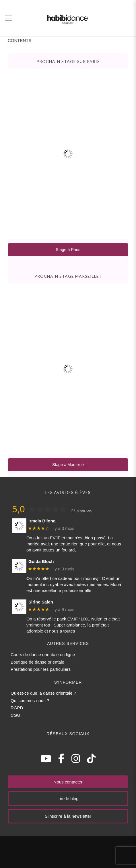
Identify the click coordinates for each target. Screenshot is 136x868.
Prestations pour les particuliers (41, 669)
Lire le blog (68, 799)
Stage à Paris (68, 250)
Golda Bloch (41, 561)
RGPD (17, 708)
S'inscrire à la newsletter (68, 816)
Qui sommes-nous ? (30, 701)
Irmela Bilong (42, 521)
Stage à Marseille (68, 465)
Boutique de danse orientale (37, 662)
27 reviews (81, 511)
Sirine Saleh (41, 602)
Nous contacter (68, 782)
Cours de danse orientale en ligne (43, 655)
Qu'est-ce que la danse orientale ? (43, 693)
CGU (15, 715)
